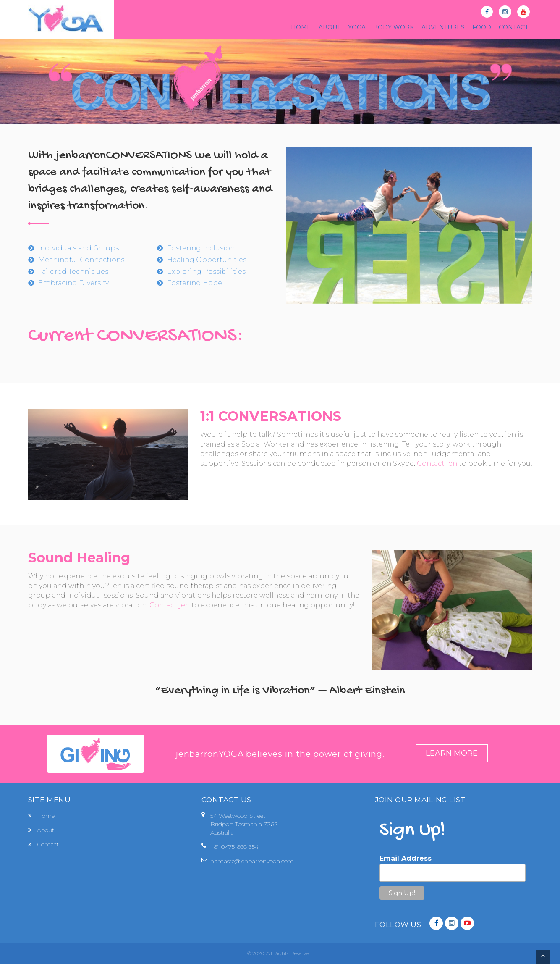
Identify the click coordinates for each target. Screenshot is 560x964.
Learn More (452, 753)
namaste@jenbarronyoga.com (252, 861)
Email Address (406, 858)
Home (46, 816)
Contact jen (437, 464)
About (46, 830)
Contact (48, 844)
